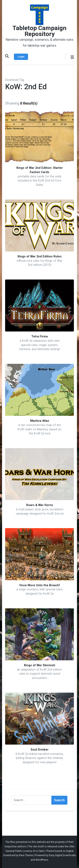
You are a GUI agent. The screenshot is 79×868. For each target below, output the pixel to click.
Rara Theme (26, 855)
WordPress (42, 860)
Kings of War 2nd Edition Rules (40, 256)
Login (21, 57)
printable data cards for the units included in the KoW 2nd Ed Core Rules (40, 181)
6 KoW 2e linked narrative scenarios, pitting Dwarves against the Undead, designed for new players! (40, 758)
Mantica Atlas (40, 421)
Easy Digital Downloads (62, 855)
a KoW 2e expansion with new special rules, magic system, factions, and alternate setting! (39, 345)
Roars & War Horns (40, 505)
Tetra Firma (39, 336)
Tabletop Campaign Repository (39, 31)
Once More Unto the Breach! (40, 585)
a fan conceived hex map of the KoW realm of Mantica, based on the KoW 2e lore (39, 429)
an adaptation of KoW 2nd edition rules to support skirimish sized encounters (39, 674)
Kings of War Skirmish (40, 665)
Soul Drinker (40, 750)
